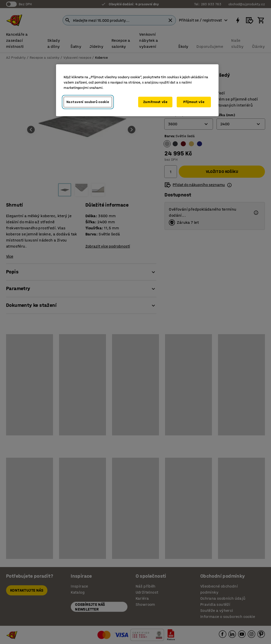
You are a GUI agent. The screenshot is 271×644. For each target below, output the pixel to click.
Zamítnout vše (155, 102)
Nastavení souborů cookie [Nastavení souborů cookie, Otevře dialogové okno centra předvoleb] (88, 102)
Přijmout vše (194, 102)
